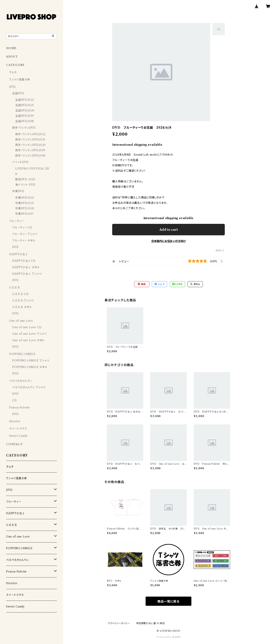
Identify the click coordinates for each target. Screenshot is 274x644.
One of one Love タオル (28, 340)
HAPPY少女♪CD (24, 261)
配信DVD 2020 (25, 179)
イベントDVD (20, 162)
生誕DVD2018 (25, 121)
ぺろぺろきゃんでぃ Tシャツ (29, 387)
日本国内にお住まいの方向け (168, 241)
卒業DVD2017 (24, 214)
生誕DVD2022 (25, 100)
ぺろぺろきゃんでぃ (21, 381)
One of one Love (21, 321)
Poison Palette (19, 408)
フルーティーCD (22, 227)
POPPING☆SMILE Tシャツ (31, 361)
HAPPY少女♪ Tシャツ (27, 274)
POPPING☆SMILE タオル (30, 367)
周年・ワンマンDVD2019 (30, 150)
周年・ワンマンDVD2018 (30, 156)
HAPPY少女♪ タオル (26, 267)
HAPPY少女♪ (19, 254)
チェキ (13, 72)
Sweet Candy (18, 436)
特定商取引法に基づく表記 (151, 623)
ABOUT (12, 57)
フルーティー (17, 221)
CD (15, 400)
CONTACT (15, 444)
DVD (12, 87)
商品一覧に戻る (168, 601)
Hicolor (15, 421)
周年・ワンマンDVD (24, 128)
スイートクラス (18, 429)
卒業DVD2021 (25, 203)
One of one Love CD (27, 327)
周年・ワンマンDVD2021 (30, 140)
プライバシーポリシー (119, 623)
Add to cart (169, 230)
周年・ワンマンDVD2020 (31, 145)
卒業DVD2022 (25, 198)
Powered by (169, 637)
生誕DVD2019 (25, 116)
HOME (11, 48)
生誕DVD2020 (25, 110)
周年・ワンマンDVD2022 (30, 134)
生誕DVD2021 (25, 105)
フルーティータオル (24, 240)
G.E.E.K (15, 287)
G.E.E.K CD (20, 294)
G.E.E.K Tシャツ (23, 300)
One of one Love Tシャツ (29, 334)
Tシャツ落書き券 (19, 80)
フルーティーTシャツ (25, 234)
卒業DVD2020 (25, 208)
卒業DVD (18, 191)
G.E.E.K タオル (22, 307)
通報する (220, 251)
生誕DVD (18, 93)
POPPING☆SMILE (22, 354)
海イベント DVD (25, 185)
